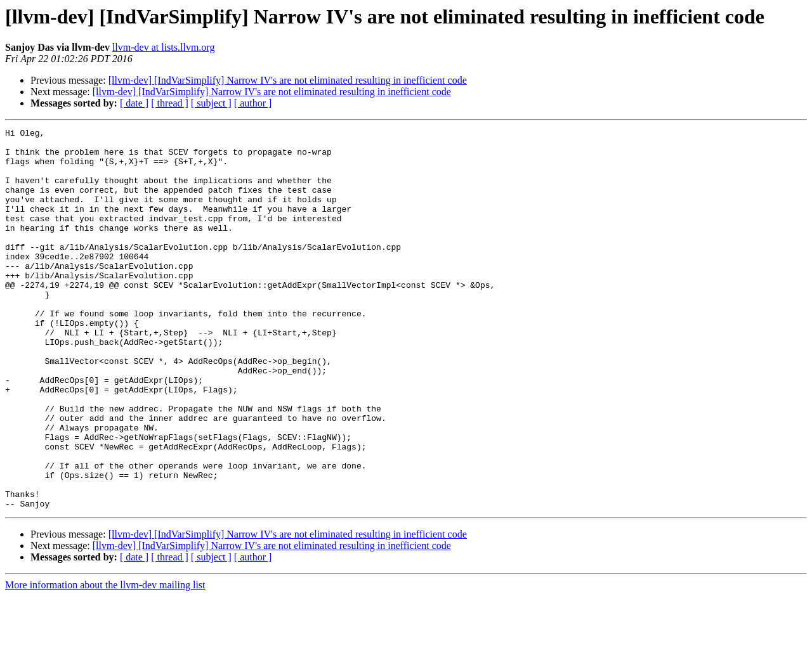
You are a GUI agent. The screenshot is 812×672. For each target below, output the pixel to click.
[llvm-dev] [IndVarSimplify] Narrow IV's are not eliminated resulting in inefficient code (288, 80)
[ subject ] (211, 103)
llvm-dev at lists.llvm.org (163, 47)
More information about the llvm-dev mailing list (105, 661)
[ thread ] (170, 103)
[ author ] (253, 103)
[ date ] (134, 103)
